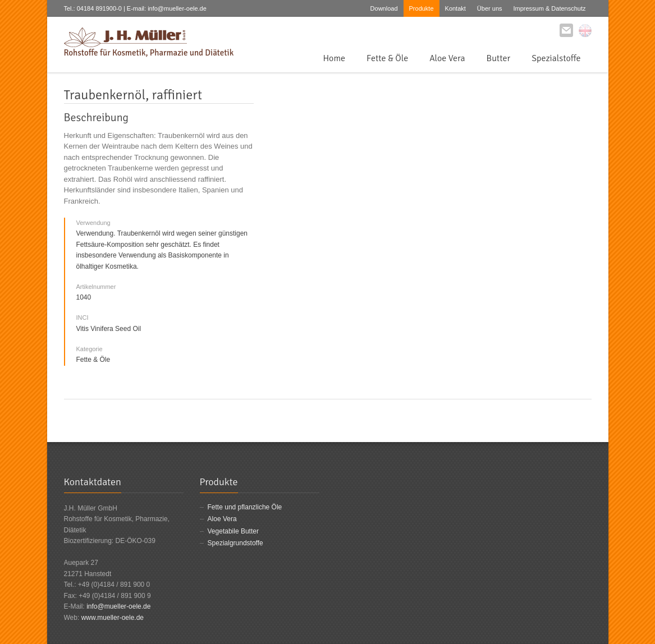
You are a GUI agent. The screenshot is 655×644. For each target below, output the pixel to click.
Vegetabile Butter (233, 531)
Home (334, 58)
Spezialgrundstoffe (235, 543)
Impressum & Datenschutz (550, 8)
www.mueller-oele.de (113, 618)
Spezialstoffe (556, 58)
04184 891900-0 (99, 8)
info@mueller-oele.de (118, 606)
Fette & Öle (387, 58)
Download (384, 8)
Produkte (422, 8)
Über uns (490, 8)
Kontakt (455, 8)
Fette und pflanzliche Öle (245, 507)
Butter (499, 58)
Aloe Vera (447, 58)
